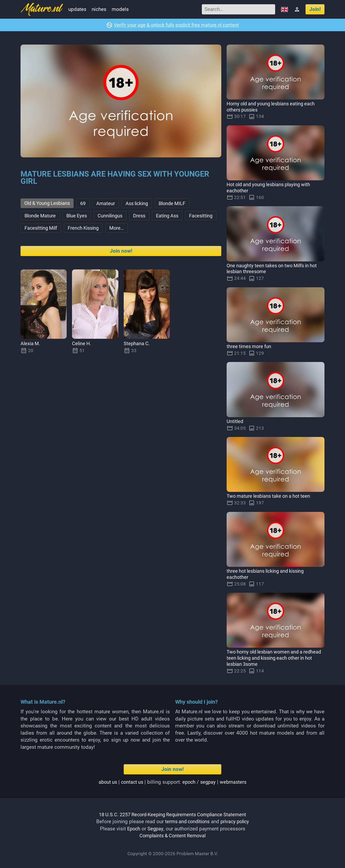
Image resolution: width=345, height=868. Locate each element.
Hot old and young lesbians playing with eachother (272, 188)
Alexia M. (31, 345)
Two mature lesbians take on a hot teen (271, 496)
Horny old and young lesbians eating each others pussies (274, 107)
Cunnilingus (114, 216)
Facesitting (37, 229)
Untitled (235, 421)
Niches (99, 9)
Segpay (156, 829)
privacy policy (236, 822)
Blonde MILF (180, 204)
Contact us (131, 782)
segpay (209, 782)
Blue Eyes (79, 216)
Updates (77, 9)
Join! (315, 9)
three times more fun (250, 347)
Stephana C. (137, 345)
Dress (144, 216)
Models (120, 9)
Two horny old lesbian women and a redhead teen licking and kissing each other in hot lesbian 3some (275, 658)
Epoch (133, 829)
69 (87, 204)
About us (106, 782)
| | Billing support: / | (173, 782)
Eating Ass (173, 216)
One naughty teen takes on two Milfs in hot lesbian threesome (274, 269)
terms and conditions (186, 822)
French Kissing (123, 229)
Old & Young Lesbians (49, 203)
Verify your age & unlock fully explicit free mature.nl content (176, 25)
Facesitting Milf (78, 229)
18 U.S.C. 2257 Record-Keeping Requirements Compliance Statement (172, 815)
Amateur (110, 204)
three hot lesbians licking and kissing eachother (268, 574)
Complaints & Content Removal (173, 836)
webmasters (235, 782)
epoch (189, 782)
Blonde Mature (41, 216)
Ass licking (142, 204)
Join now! (121, 252)
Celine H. (82, 345)
